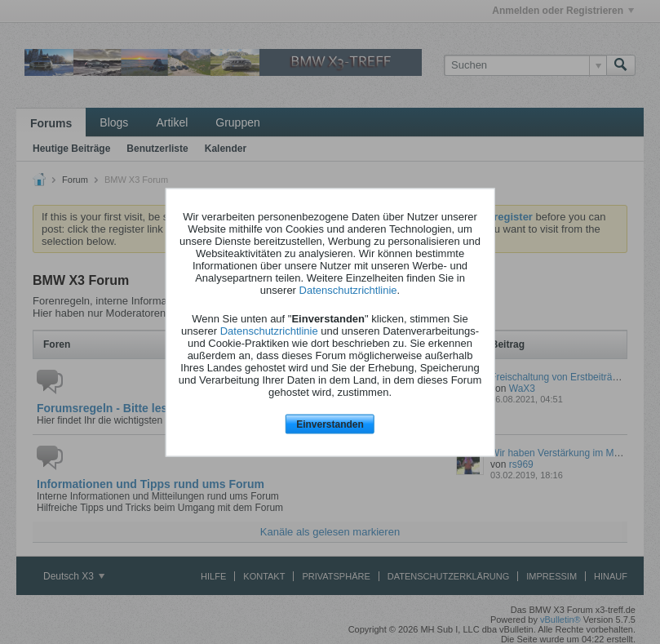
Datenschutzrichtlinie (348, 290)
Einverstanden (330, 424)
